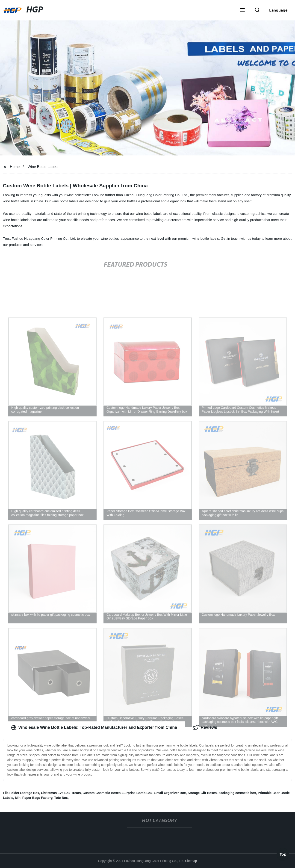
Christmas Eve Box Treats (61, 793)
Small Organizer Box (170, 793)
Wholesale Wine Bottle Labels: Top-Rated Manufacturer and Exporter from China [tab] (94, 728)
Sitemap (191, 861)
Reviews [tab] (205, 728)
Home (15, 167)
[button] (242, 10)
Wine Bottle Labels (43, 167)
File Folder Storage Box (21, 793)
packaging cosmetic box (237, 793)
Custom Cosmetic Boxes (102, 793)
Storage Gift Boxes (202, 793)
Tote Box (61, 798)
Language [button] (278, 10)
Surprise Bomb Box (137, 793)
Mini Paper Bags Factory (34, 798)
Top (283, 854)
